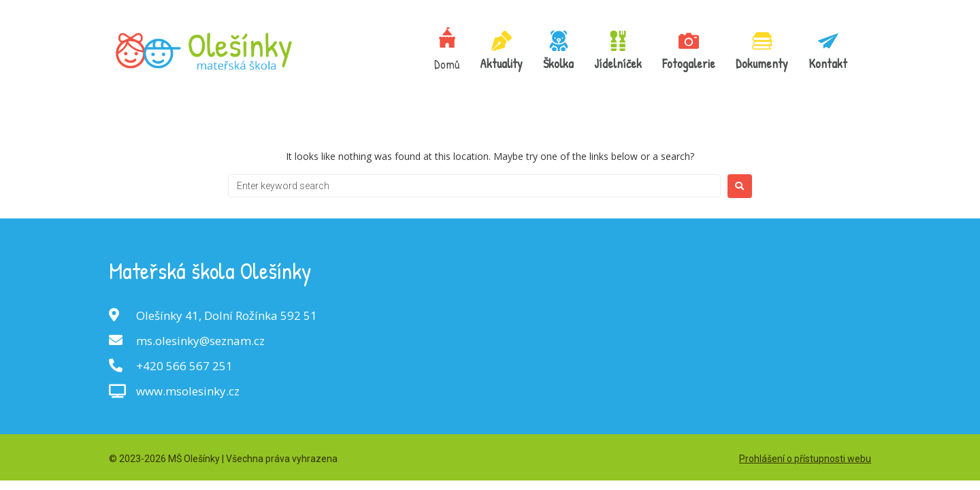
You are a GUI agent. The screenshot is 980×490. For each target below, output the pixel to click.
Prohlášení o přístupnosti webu (805, 459)
